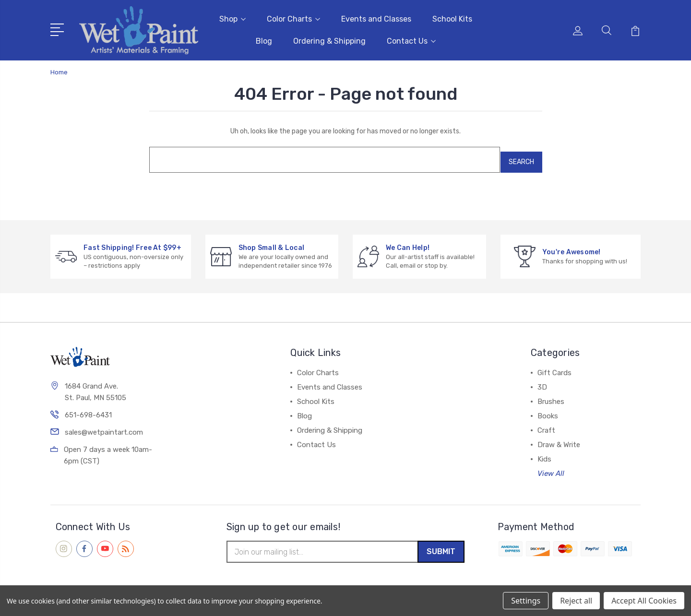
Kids (544, 451)
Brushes (551, 393)
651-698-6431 (88, 408)
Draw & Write (559, 437)
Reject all (576, 601)
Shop (232, 17)
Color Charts (293, 17)
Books (548, 408)
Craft (546, 422)
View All (551, 465)
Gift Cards (554, 365)
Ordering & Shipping (329, 39)
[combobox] (319, 154)
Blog (264, 39)
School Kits (452, 17)
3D (542, 379)
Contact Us (411, 39)
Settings (526, 601)
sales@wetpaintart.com (104, 426)
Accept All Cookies (644, 601)
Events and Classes (376, 17)
